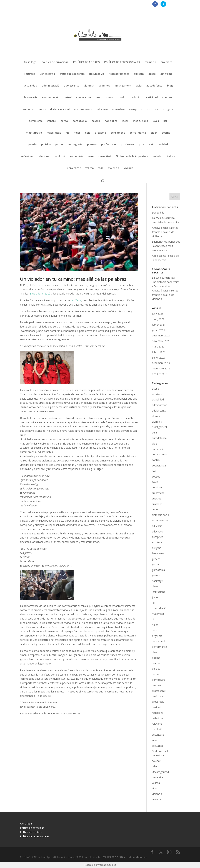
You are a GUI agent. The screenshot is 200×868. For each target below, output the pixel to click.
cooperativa (84, 98)
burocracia (31, 98)
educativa (118, 109)
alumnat (89, 86)
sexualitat (105, 156)
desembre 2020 (161, 335)
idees (125, 121)
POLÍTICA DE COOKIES (86, 62)
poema (166, 133)
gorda (64, 121)
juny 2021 (158, 314)
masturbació (34, 133)
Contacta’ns (47, 74)
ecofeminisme (83, 109)
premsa (92, 145)
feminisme (36, 121)
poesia (32, 145)
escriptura (136, 109)
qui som (139, 74)
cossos (109, 98)
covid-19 (134, 98)
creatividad (151, 98)
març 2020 (158, 347)
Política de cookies (31, 832)
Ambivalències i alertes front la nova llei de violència (165, 232)
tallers (171, 156)
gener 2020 (158, 358)
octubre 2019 (160, 374)
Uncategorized (160, 772)
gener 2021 (158, 330)
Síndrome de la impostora (132, 156)
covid (121, 98)
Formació (150, 62)
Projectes (166, 62)
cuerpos (167, 98)
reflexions (27, 156)
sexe (91, 156)
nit (67, 133)
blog (170, 86)
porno (59, 145)
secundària (77, 156)
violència (114, 168)
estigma (168, 109)
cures (42, 109)
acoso (152, 74)
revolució (59, 156)
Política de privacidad (55, 62)
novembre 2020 (161, 341)
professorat (109, 145)
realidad (163, 145)
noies (77, 133)
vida (101, 168)
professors (128, 145)
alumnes (104, 86)
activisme (166, 74)
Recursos (29, 74)
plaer (154, 133)
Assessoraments (119, 74)
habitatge (111, 121)
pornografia (75, 145)
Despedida (158, 213)
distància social (60, 109)
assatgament (123, 86)
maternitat (54, 133)
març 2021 (158, 319)
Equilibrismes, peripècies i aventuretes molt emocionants (166, 246)
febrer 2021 (159, 325)
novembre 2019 (161, 368)
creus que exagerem (72, 74)
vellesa (90, 168)
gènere (51, 121)
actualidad (30, 86)
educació (102, 109)
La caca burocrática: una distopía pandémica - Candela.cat (166, 282)
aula (139, 86)
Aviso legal (31, 62)
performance (138, 133)
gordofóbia (80, 121)
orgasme (100, 133)
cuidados (29, 109)
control (67, 98)
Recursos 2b (97, 74)
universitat (74, 168)
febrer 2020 (159, 352)
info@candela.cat (135, 857)
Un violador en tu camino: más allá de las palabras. (74, 279)
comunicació (50, 98)
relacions (43, 156)
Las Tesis (76, 300)
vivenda (128, 168)
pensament (118, 133)
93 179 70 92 (110, 857)
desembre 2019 (161, 363)
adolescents (71, 86)
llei (165, 121)
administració (51, 86)
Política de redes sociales (35, 836)
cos (98, 98)
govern (96, 121)
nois (88, 133)
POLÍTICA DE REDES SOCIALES (122, 62)
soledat (158, 156)
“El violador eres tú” (39, 294)
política (46, 145)
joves (156, 121)
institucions (140, 121)
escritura (152, 109)
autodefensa (154, 86)
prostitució (146, 145)
